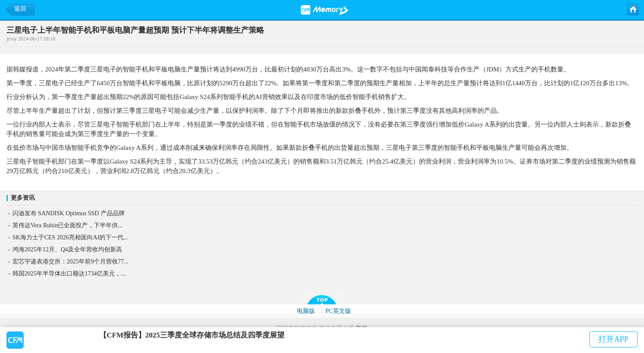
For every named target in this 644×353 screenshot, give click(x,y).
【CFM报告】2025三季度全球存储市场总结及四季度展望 (192, 335)
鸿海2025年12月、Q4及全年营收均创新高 (67, 249)
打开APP (613, 339)
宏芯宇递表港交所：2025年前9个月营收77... (71, 262)
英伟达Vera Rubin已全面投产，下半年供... (68, 225)
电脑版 (306, 311)
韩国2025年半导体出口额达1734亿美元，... (69, 274)
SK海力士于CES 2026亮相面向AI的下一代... (70, 237)
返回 (20, 9)
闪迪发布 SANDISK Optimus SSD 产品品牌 (69, 213)
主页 (632, 9)
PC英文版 (338, 311)
